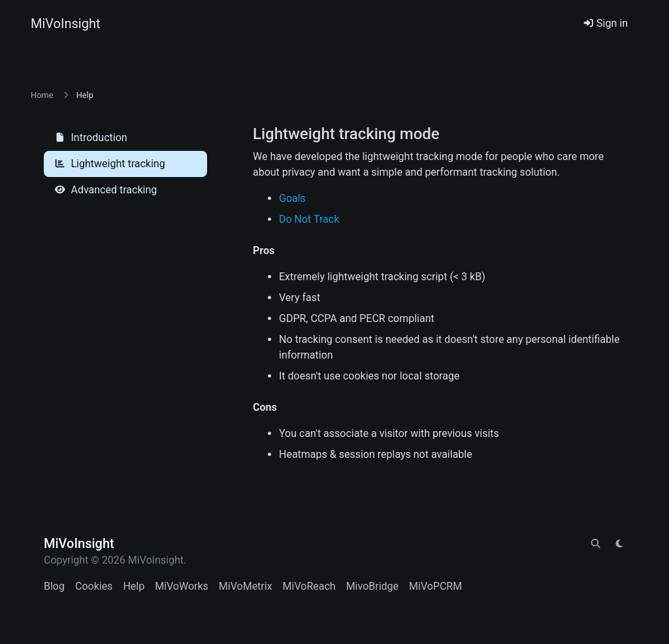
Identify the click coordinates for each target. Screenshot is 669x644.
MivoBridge (372, 586)
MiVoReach (309, 586)
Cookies (94, 586)
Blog (54, 586)
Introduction (91, 137)
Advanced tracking (106, 190)
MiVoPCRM (435, 586)
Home (42, 95)
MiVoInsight (65, 24)
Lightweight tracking (110, 164)
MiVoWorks (182, 586)
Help (134, 586)
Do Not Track (309, 219)
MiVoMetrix (246, 586)
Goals (292, 198)
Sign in (605, 23)
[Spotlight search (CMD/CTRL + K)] (596, 544)
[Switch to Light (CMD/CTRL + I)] (619, 544)
